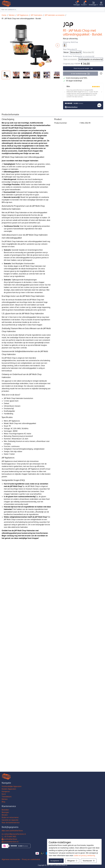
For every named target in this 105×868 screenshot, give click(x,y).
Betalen (5, 815)
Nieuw (66, 52)
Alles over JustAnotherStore (12, 831)
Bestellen (5, 810)
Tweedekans (7, 797)
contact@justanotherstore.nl (14, 834)
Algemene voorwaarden (11, 859)
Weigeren (72, 861)
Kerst (4, 794)
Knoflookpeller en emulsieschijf (91, 59)
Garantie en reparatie (10, 820)
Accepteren (56, 861)
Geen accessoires (70, 59)
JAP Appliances (23, 15)
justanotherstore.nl (10, 842)
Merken (12, 15)
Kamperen (6, 791)
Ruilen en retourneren (10, 817)
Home (4, 15)
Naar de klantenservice (11, 823)
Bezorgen (5, 812)
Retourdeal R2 (88, 52)
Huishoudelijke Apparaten (12, 786)
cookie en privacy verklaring (84, 855)
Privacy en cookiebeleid (31, 859)
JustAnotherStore (9, 839)
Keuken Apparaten (9, 789)
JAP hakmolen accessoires (55, 15)
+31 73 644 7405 (9, 837)
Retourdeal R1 (76, 52)
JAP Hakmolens (37, 15)
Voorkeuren (89, 861)
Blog (3, 802)
